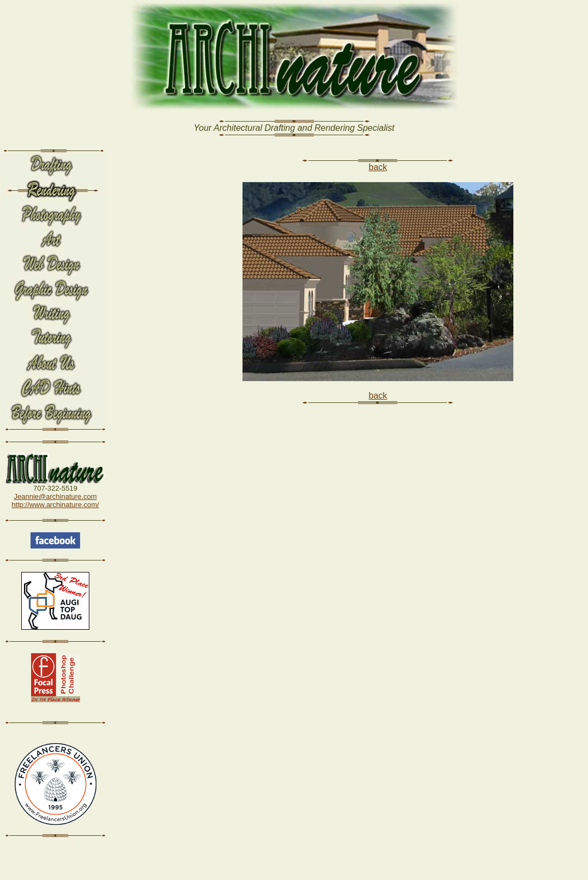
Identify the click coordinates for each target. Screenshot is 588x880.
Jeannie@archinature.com (56, 496)
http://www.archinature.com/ (55, 505)
